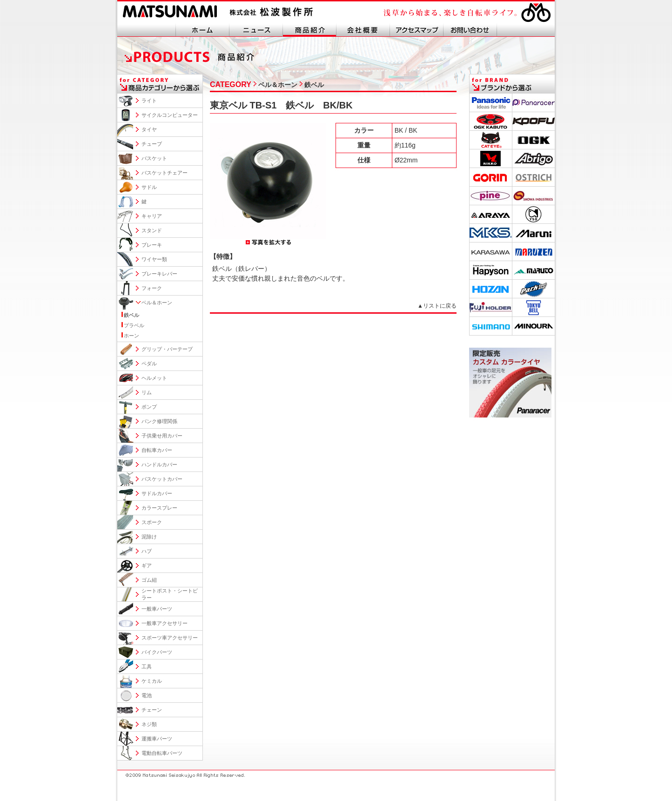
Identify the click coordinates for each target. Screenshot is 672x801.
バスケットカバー (162, 479)
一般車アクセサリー (165, 623)
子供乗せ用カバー (162, 436)
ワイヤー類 (154, 259)
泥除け (149, 537)
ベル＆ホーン (157, 303)
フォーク (152, 288)
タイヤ (149, 129)
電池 (147, 695)
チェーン (152, 710)
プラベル (134, 325)
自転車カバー (157, 450)
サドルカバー (157, 493)
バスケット (154, 158)
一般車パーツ (157, 609)
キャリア (152, 216)
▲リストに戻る (437, 306)
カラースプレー (159, 508)
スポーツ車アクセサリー (170, 638)
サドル (149, 187)
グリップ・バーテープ (167, 349)
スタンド (152, 230)
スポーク (152, 522)
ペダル (149, 363)
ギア (147, 565)
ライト (149, 101)
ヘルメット (154, 378)
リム (147, 392)
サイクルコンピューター (170, 115)
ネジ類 (149, 724)
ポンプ (149, 407)
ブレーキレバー (159, 274)
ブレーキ (152, 245)
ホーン (131, 336)
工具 (147, 666)
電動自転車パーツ (162, 753)
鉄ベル (131, 315)
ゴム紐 (149, 580)
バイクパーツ (157, 652)
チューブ (152, 144)
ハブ (147, 551)
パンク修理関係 (159, 421)
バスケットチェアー (165, 173)
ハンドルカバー (159, 464)
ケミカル (152, 681)
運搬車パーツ (157, 739)
